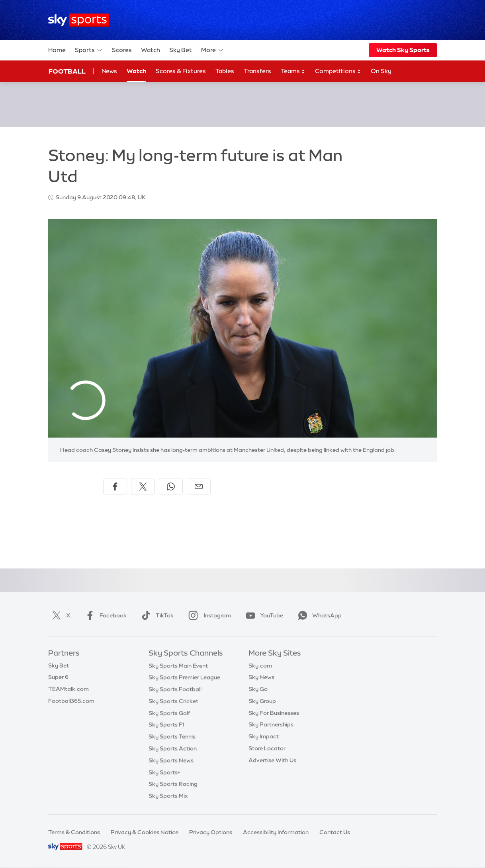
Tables (225, 71)
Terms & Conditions (74, 832)
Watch (151, 50)
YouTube (263, 615)
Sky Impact (264, 736)
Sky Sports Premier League (184, 677)
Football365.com (71, 701)
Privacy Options (211, 832)
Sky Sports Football (175, 689)
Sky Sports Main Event (178, 666)
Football (67, 71)
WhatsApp (318, 615)
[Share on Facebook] (115, 487)
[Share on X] (143, 487)
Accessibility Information (276, 832)
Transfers (257, 71)
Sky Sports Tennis (172, 736)
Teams (293, 71)
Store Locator (267, 748)
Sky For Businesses (274, 713)
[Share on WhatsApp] (171, 487)
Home (57, 50)
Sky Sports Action (173, 748)
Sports (89, 50)
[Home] (79, 20)
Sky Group (262, 701)
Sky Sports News (171, 760)
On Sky (381, 71)
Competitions (338, 71)
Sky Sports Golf (169, 713)
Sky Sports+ (164, 772)
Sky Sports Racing (173, 784)
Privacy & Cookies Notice (145, 832)
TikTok (156, 615)
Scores (122, 50)
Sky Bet (181, 50)
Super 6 (58, 677)
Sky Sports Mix (168, 796)
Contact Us (335, 832)
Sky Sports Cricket (173, 701)
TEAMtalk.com (68, 689)
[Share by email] (199, 487)
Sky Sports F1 (166, 724)
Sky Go (258, 689)
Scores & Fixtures (181, 71)
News (109, 71)
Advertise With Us (272, 760)
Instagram (208, 615)
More (212, 50)
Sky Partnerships (271, 724)
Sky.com (260, 666)
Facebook (104, 615)
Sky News (261, 677)
